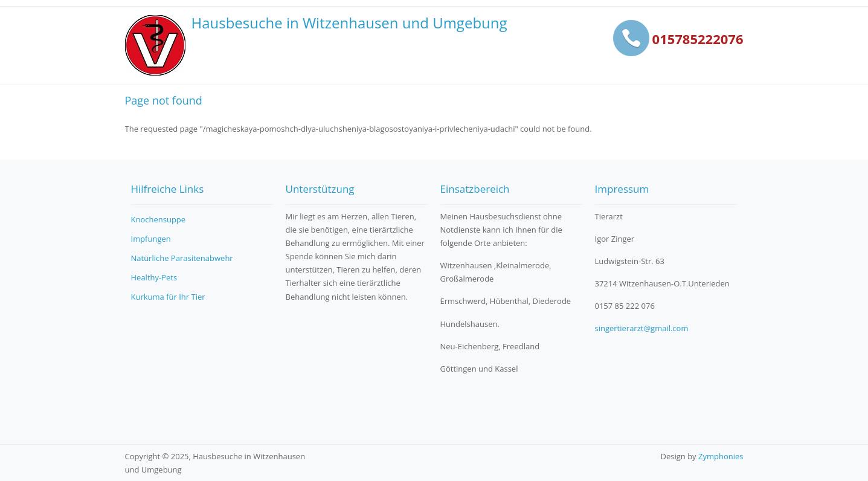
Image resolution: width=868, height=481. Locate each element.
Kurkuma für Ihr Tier (168, 297)
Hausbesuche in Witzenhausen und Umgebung (349, 23)
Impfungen (151, 239)
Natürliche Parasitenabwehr (182, 258)
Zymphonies (721, 456)
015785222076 (698, 39)
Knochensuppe (159, 219)
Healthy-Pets (154, 277)
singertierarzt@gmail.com (642, 328)
